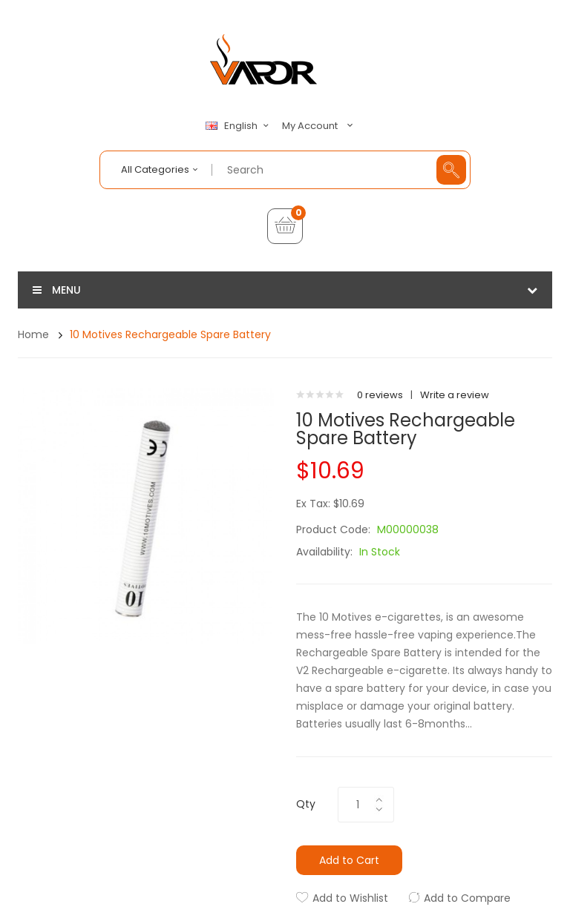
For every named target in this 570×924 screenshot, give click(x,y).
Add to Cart (349, 860)
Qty (306, 804)
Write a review (455, 395)
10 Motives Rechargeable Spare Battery (170, 334)
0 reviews (380, 395)
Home (33, 334)
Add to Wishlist (350, 898)
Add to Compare (467, 898)
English (239, 126)
